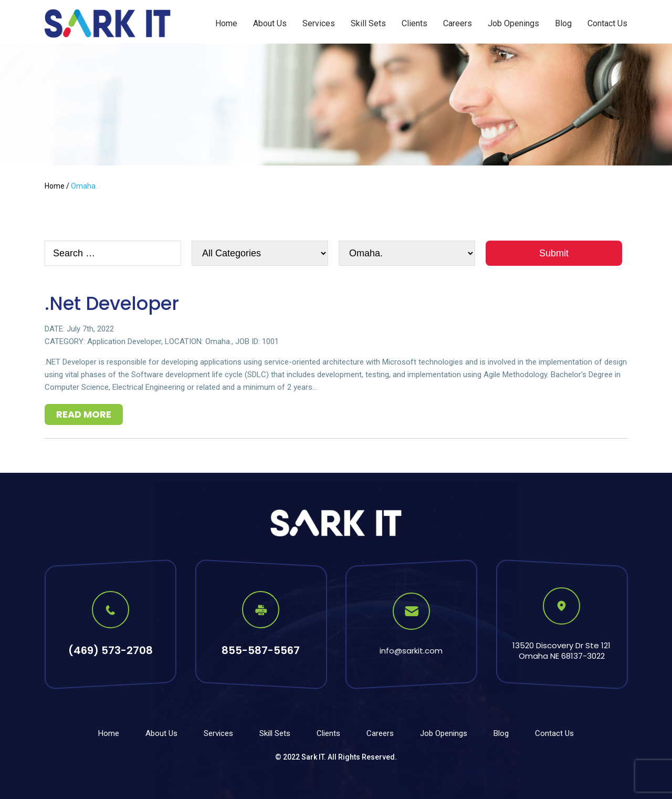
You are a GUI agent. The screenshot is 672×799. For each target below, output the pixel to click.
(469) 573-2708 (111, 650)
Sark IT (313, 757)
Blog (563, 23)
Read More (84, 414)
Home (226, 23)
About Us (270, 23)
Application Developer (124, 341)
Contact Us (607, 23)
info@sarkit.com (411, 651)
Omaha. (218, 341)
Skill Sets (368, 23)
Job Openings (513, 23)
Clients (414, 23)
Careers (458, 23)
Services (319, 23)
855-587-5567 (261, 650)
